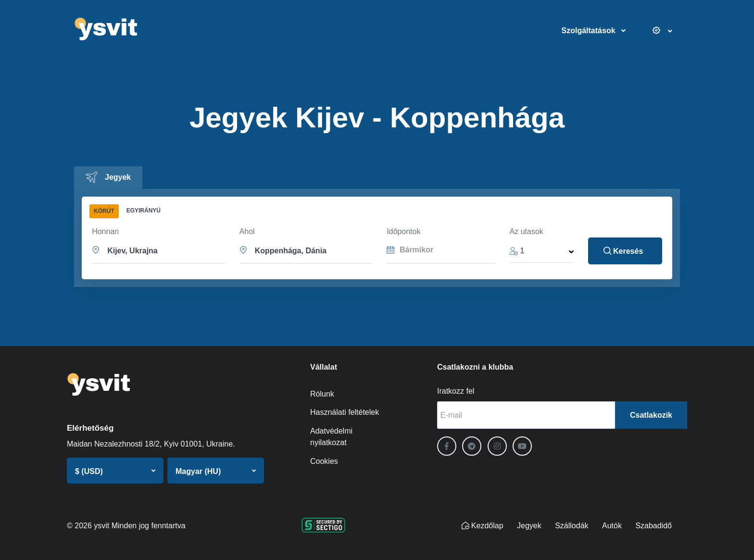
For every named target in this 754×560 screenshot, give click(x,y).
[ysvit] (135, 31)
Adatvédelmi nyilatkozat (331, 437)
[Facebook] (447, 446)
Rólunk (322, 394)
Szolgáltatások (589, 31)
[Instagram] (497, 446)
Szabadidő (653, 526)
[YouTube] (522, 446)
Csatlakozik (651, 415)
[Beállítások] (657, 31)
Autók (612, 526)
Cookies (324, 461)
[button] (159, 250)
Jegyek (529, 526)
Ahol (247, 231)
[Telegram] (472, 446)
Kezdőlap (483, 526)
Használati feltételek (345, 412)
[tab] (108, 178)
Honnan (105, 231)
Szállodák (572, 526)
